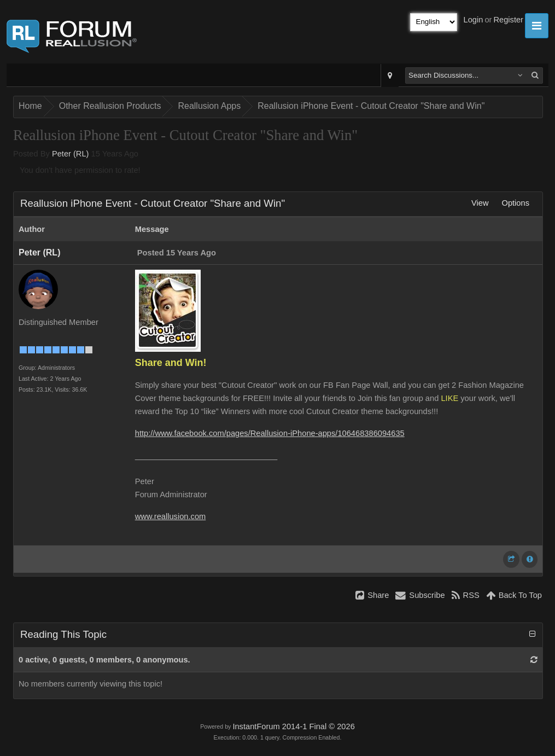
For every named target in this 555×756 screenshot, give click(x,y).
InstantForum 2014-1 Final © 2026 (293, 726)
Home (30, 106)
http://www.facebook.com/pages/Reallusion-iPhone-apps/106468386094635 (270, 433)
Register (508, 20)
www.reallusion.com (171, 516)
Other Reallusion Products (110, 106)
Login (474, 20)
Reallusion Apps (209, 106)
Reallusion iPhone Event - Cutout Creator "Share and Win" (371, 106)
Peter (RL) (71, 154)
